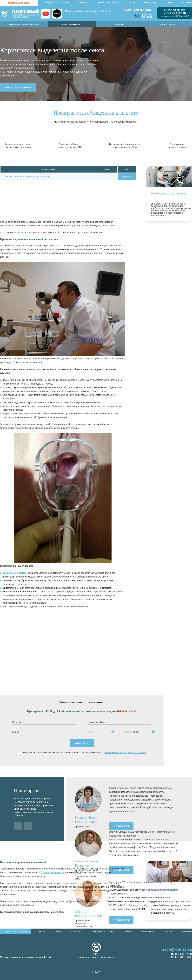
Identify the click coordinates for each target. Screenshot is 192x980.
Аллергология (168, 24)
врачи (66, 3)
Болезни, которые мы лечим (24, 24)
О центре (50, 3)
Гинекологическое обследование (169, 193)
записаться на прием (19, 3)
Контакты (187, 3)
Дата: (91, 732)
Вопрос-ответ (151, 3)
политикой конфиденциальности (125, 752)
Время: (128, 732)
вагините (49, 592)
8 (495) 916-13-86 (138, 10)
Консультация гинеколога (165, 890)
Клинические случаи (108, 3)
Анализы (120, 24)
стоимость (83, 3)
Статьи (170, 3)
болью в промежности (52, 872)
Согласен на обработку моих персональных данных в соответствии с (84, 753)
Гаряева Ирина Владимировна (86, 819)
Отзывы (131, 3)
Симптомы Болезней (72, 24)
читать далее (121, 826)
